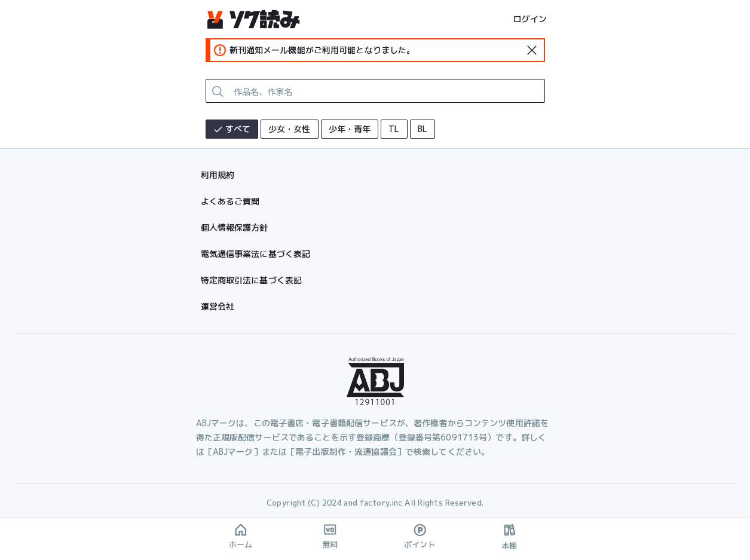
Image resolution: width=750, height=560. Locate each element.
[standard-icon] (532, 50)
